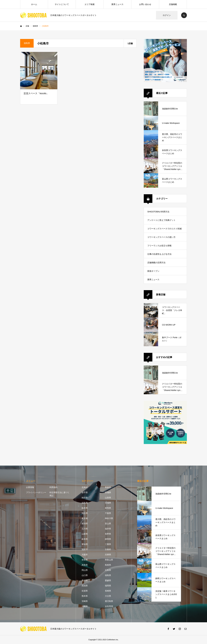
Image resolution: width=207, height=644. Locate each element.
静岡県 (108, 539)
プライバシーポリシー (36, 492)
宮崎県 (85, 601)
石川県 (85, 529)
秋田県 (85, 498)
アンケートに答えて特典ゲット (161, 220)
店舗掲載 (173, 4)
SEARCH (184, 15)
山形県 (108, 498)
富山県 (108, 524)
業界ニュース (117, 4)
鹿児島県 (109, 601)
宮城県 (108, 492)
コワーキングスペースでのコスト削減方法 (164, 230)
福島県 (85, 503)
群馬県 (108, 508)
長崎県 (108, 591)
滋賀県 (85, 549)
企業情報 (30, 487)
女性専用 (109, 606)
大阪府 (85, 555)
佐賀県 (85, 591)
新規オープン (153, 271)
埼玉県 (85, 513)
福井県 (108, 529)
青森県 (108, 487)
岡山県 (85, 570)
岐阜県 (85, 539)
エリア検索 (90, 4)
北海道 (85, 487)
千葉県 (108, 513)
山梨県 (85, 534)
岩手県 (85, 492)
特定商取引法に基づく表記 (60, 494)
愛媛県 (108, 580)
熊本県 (85, 596)
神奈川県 (109, 518)
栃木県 (85, 508)
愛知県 (85, 544)
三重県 (108, 544)
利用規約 (53, 487)
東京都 (85, 518)
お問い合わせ (145, 4)
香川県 (85, 580)
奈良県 (85, 560)
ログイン (167, 15)
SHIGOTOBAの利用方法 (158, 212)
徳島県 (108, 575)
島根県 (108, 565)
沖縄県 (85, 606)
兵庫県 (108, 555)
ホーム (34, 4)
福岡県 (108, 586)
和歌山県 (109, 560)
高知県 (85, 586)
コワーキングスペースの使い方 (161, 237)
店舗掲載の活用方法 (156, 263)
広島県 (108, 570)
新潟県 (85, 524)
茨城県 (108, 503)
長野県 (108, 534)
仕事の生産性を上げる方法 (159, 254)
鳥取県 (85, 565)
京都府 (108, 549)
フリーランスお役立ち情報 (159, 246)
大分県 (108, 596)
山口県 (85, 575)
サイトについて (62, 4)
